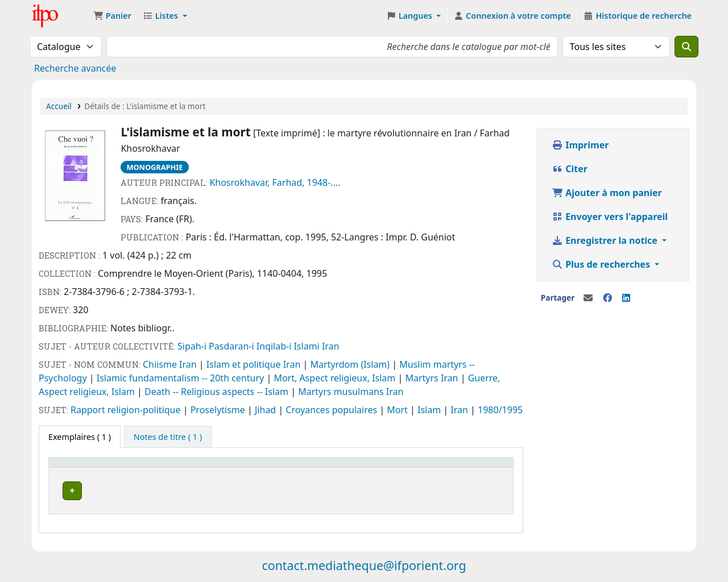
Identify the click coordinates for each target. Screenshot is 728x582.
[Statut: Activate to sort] (260, 468)
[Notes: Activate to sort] (323, 468)
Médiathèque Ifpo (60, 16)
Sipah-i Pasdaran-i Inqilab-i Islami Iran (258, 346)
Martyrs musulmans (342, 392)
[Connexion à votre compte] (512, 16)
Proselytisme (219, 410)
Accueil (59, 106)
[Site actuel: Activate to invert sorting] (112, 468)
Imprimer (580, 145)
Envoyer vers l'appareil (610, 217)
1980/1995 (500, 410)
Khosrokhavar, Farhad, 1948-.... (275, 182)
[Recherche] (686, 47)
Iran (189, 364)
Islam (430, 410)
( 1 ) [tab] (80, 437)
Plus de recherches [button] (602, 264)
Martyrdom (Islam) (351, 364)
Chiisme (161, 364)
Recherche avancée (75, 68)
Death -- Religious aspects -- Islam (218, 392)
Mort (398, 410)
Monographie (154, 167)
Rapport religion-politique (127, 410)
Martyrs (423, 378)
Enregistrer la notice (606, 240)
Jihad (266, 410)
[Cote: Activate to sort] (202, 468)
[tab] (168, 437)
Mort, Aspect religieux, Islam (336, 378)
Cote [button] (189, 467)
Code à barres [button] (388, 467)
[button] (112, 16)
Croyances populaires (332, 410)
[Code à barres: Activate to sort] (406, 468)
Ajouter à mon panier (607, 193)
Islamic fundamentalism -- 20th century (182, 378)
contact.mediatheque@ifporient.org (364, 562)
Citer (570, 169)
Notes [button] (309, 467)
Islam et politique (245, 364)
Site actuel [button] (75, 467)
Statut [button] (247, 467)
